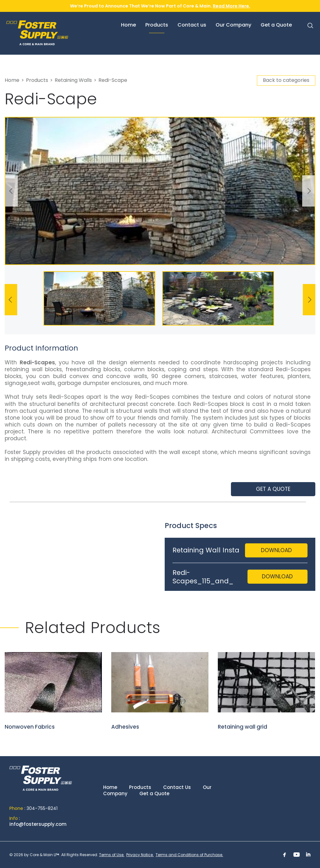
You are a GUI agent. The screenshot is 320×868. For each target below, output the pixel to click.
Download (276, 550)
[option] (160, 191)
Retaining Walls (73, 80)
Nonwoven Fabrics (53, 691)
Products (37, 80)
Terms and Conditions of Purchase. (189, 855)
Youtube (297, 855)
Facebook (285, 855)
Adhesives (160, 691)
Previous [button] (12, 191)
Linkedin (308, 855)
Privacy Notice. (140, 855)
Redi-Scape (113, 80)
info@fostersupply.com (38, 824)
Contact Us (177, 787)
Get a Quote (154, 793)
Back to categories (286, 80)
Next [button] (308, 191)
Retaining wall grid (266, 691)
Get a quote (273, 489)
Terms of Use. (112, 855)
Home (12, 80)
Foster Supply (53, 33)
